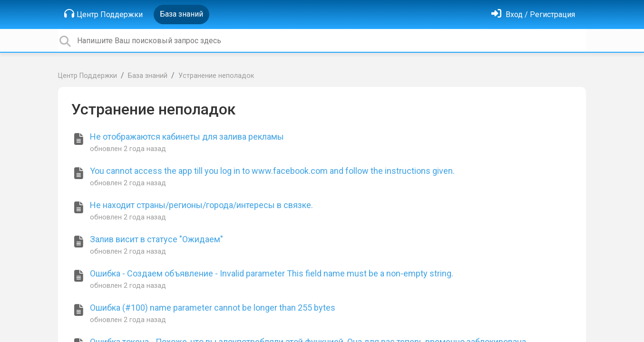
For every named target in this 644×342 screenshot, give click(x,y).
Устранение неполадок (216, 76)
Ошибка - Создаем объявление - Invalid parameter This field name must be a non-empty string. (272, 273)
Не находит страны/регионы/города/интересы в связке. (201, 205)
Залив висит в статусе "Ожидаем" (156, 239)
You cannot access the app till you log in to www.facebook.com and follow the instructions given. (272, 171)
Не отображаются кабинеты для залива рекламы (187, 137)
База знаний (181, 14)
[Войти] (533, 14)
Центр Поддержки (103, 14)
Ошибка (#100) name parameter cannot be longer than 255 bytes (213, 308)
